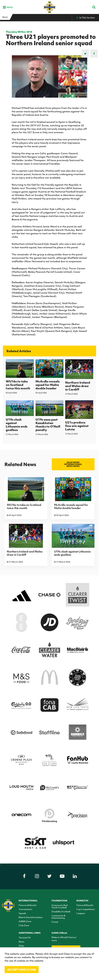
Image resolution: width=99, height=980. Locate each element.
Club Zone (24, 925)
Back (5, 17)
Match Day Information (31, 917)
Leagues (81, 913)
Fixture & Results (85, 905)
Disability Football (61, 911)
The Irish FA (25, 938)
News (21, 942)
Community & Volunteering (58, 917)
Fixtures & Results (28, 905)
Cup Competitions (86, 909)
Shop (21, 946)
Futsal (55, 922)
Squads (22, 913)
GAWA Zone (25, 921)
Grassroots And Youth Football (60, 906)
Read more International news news (73, 464)
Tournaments (25, 909)
